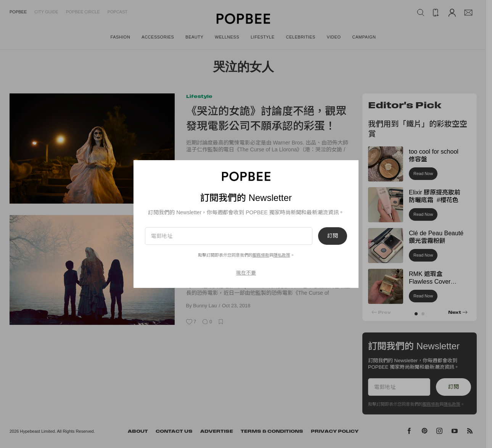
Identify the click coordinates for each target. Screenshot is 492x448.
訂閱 (333, 236)
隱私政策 (282, 255)
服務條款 (261, 255)
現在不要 (246, 273)
